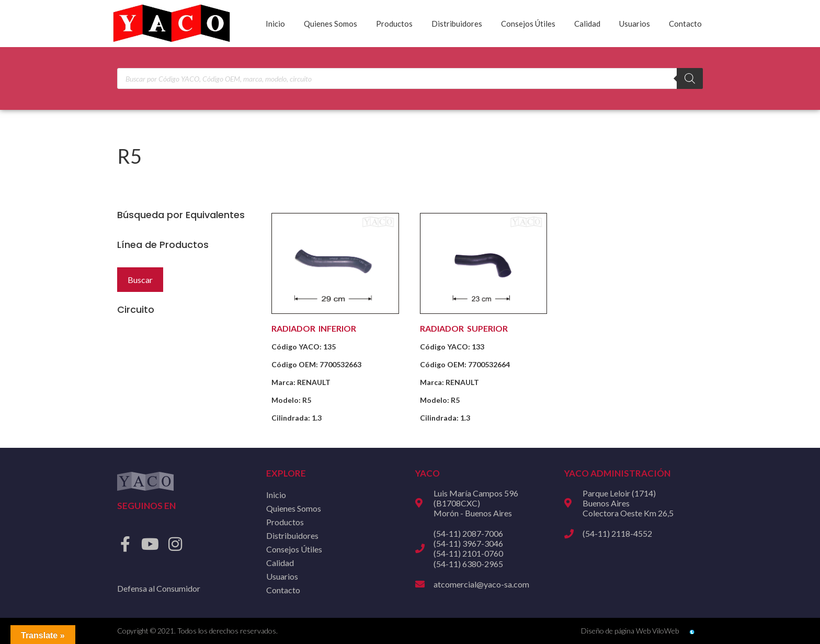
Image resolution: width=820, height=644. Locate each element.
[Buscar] (690, 78)
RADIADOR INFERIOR (314, 328)
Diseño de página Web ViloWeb (630, 631)
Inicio (275, 24)
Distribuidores (457, 24)
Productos (394, 24)
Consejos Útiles (528, 24)
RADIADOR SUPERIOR (464, 328)
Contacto (685, 24)
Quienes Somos (331, 24)
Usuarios (635, 24)
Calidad (587, 24)
